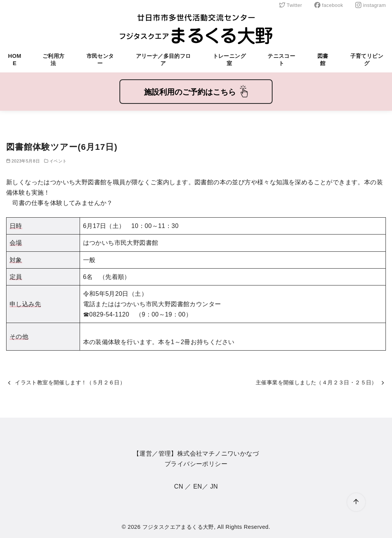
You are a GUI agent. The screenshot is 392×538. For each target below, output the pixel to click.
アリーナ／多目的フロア (163, 60)
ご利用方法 (54, 60)
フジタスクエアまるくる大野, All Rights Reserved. (206, 527)
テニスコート (281, 60)
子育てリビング (367, 60)
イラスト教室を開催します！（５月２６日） (70, 382)
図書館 (323, 60)
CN (179, 486)
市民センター (100, 60)
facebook (329, 5)
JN (214, 486)
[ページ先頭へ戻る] (356, 502)
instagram (371, 5)
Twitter (291, 5)
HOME (15, 60)
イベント (58, 161)
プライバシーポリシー (196, 464)
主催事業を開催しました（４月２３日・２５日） (316, 382)
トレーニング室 (229, 60)
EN (198, 486)
